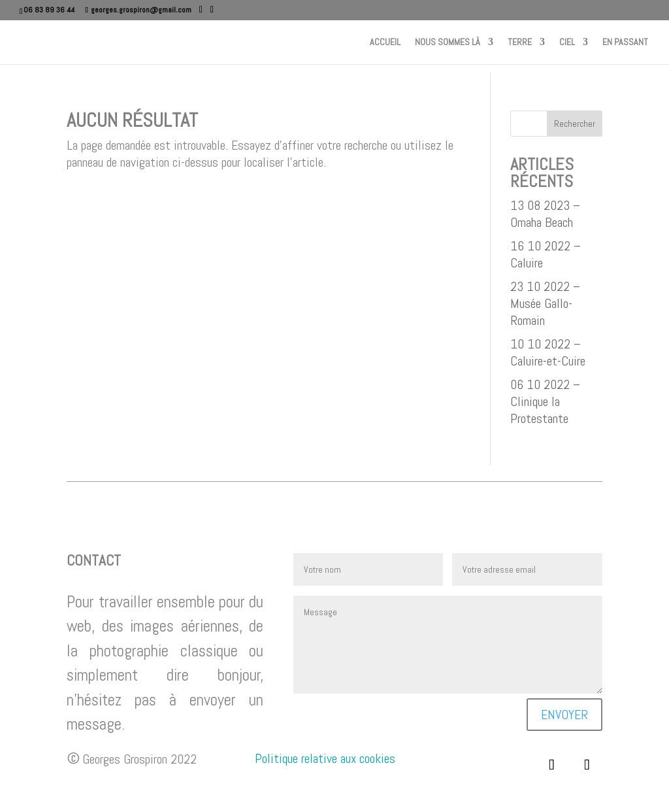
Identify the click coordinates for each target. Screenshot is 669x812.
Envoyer (564, 715)
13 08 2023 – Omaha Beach (545, 214)
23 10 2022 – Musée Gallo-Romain (545, 303)
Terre (520, 42)
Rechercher (575, 124)
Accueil (385, 42)
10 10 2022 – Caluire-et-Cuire (548, 352)
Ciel (567, 42)
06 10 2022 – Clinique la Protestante (545, 401)
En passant (625, 42)
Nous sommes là (448, 42)
